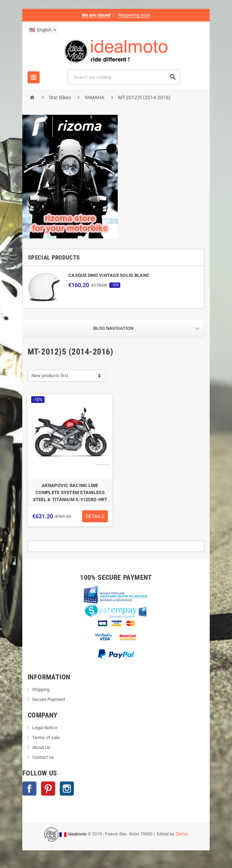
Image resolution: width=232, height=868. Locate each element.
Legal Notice (45, 728)
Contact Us (43, 757)
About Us (41, 747)
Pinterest (48, 789)
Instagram (67, 789)
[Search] (124, 77)
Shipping (41, 689)
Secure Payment (49, 699)
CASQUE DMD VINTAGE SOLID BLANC (109, 275)
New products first (50, 376)
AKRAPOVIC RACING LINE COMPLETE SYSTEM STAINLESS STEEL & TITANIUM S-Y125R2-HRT (70, 492)
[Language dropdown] (43, 30)
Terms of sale (46, 738)
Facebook (29, 789)
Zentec (182, 834)
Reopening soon (134, 15)
